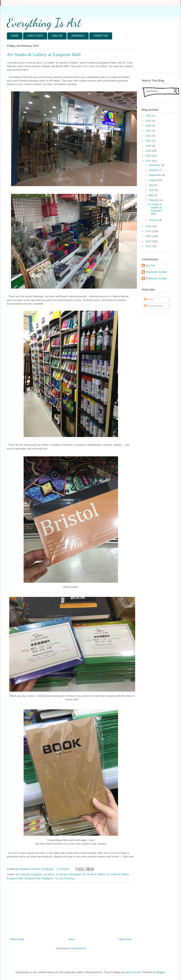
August (153, 180)
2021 (149, 141)
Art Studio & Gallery (94, 874)
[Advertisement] (71, 909)
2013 (149, 241)
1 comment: (64, 869)
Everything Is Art (44, 23)
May (151, 195)
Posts (149, 299)
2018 (149, 156)
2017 (149, 161)
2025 (149, 121)
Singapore (48, 878)
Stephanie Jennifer (156, 272)
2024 (149, 126)
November (155, 165)
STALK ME (57, 36)
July (151, 185)
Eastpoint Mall (32, 878)
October (154, 170)
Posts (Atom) (79, 948)
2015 (149, 231)
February (154, 200)
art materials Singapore (29, 874)
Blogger (161, 972)
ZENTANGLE (78, 36)
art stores (49, 874)
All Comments (153, 306)
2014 (149, 236)
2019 (149, 151)
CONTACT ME (101, 36)
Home (72, 939)
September (155, 175)
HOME (15, 36)
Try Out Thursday (65, 878)
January (154, 220)
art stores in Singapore (69, 874)
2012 (149, 246)
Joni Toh (150, 265)
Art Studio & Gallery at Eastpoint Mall (44, 54)
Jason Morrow (133, 972)
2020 (149, 146)
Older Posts (125, 939)
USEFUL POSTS (35, 36)
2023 (149, 131)
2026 (149, 116)
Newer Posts (17, 939)
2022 (149, 136)
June (152, 190)
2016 (149, 226)
